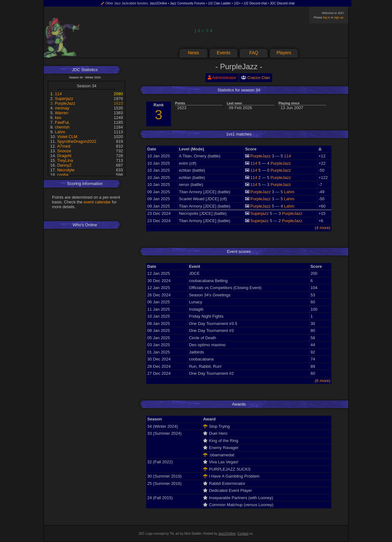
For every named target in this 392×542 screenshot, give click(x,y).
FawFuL (62, 122)
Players (284, 53)
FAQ (254, 53)
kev (58, 118)
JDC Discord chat (282, 3)
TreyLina (65, 160)
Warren (62, 113)
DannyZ (64, 165)
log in (326, 17)
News (193, 53)
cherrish (62, 127)
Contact (243, 534)
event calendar (97, 202)
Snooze (64, 151)
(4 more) (323, 228)
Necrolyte (66, 170)
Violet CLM (67, 137)
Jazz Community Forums (188, 3)
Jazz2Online (158, 3)
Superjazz (64, 99)
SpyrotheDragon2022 (77, 141)
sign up (339, 17)
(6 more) (323, 381)
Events (224, 53)
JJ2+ (237, 3)
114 (58, 94)
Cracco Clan (259, 78)
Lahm (60, 132)
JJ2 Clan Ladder (219, 3)
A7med (64, 146)
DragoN (64, 156)
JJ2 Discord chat (255, 3)
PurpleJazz (65, 103)
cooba (63, 175)
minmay (62, 108)
